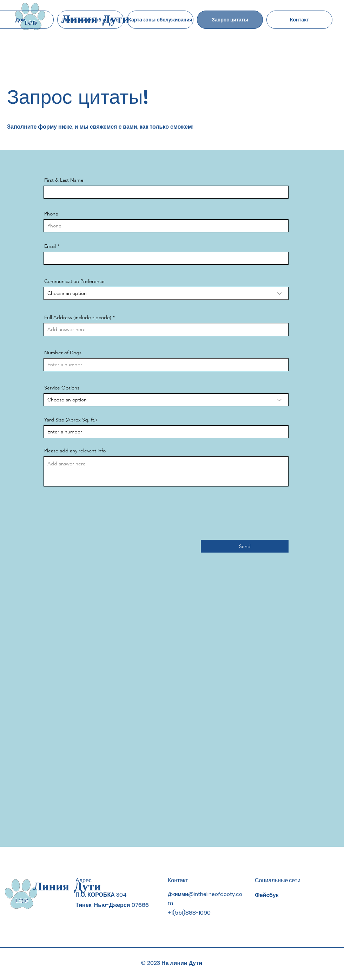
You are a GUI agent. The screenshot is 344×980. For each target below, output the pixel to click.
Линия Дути (67, 886)
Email (50, 246)
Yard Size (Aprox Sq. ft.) (71, 420)
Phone (51, 214)
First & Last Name (64, 180)
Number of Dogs (63, 353)
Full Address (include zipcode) (78, 317)
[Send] (245, 546)
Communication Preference (74, 281)
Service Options (62, 388)
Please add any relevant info (75, 451)
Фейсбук (267, 895)
